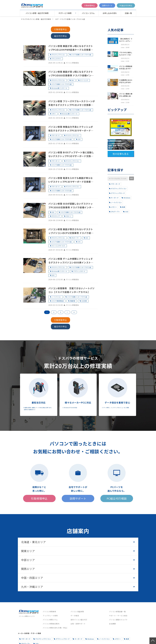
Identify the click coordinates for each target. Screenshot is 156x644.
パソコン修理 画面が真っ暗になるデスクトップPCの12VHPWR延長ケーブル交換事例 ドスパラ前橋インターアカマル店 (71, 48)
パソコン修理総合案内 (51, 624)
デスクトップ (56, 216)
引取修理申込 (90, 5)
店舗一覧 (128, 13)
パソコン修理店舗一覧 (117, 612)
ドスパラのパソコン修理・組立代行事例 (36, 19)
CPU (79, 139)
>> (74, 312)
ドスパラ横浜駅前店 (58, 301)
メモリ (54, 114)
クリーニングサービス (58, 246)
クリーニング (84, 80)
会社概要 (112, 624)
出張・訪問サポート (78, 624)
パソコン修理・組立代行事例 (37, 13)
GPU (53, 275)
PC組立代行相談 (117, 498)
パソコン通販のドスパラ (118, 620)
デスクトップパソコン (58, 55)
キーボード (114, 198)
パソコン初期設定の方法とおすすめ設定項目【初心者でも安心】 (126, 67)
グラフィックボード (79, 271)
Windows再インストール (59, 88)
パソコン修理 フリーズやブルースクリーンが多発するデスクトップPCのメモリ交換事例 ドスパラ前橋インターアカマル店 (72, 103)
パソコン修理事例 (49, 612)
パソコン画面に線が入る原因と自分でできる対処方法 (126, 95)
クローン (68, 216)
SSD (73, 80)
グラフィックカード (117, 193)
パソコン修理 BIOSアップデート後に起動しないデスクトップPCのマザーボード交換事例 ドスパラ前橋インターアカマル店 (71, 154)
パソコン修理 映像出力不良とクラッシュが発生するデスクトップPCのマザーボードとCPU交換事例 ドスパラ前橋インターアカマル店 (71, 129)
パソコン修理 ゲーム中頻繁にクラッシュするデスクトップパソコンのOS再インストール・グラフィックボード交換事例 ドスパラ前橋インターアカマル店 (71, 261)
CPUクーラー (75, 238)
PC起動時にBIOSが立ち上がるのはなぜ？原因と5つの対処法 (126, 81)
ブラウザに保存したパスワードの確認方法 (126, 54)
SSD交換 (84, 301)
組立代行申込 (60, 36)
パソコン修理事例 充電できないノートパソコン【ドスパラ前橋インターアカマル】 (71, 290)
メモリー (113, 207)
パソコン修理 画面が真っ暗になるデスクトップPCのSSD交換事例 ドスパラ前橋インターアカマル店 (71, 74)
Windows (126, 198)
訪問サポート (107, 5)
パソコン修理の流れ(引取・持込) (55, 628)
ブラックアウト (56, 59)
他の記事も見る (121, 154)
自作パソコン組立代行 (79, 620)
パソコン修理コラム (50, 620)
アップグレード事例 (50, 616)
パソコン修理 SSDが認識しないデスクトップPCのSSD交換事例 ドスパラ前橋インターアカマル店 (71, 206)
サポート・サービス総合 (118, 616)
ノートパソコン (56, 297)
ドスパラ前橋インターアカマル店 (81, 55)
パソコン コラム (88, 13)
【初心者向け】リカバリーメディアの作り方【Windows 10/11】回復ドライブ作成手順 (126, 40)
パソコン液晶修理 (77, 612)
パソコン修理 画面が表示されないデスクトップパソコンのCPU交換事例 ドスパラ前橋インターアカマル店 (71, 231)
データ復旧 (75, 616)
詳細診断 (73, 301)
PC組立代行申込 (126, 5)
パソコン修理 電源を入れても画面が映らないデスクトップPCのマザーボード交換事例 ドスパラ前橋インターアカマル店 (71, 180)
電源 (123, 207)
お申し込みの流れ (110, 13)
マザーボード (56, 135)
